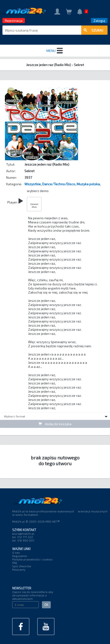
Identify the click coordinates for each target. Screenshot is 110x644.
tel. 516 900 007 (23, 540)
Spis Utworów (22, 566)
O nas (16, 552)
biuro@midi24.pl (23, 534)
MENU (55, 51)
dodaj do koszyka (55, 424)
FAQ (15, 563)
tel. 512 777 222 (23, 537)
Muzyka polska (88, 184)
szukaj (93, 30)
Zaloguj (99, 21)
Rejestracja (14, 21)
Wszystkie (33, 184)
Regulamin (20, 556)
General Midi (34, 205)
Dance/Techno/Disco (59, 184)
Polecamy (19, 569)
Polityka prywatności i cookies (32, 559)
